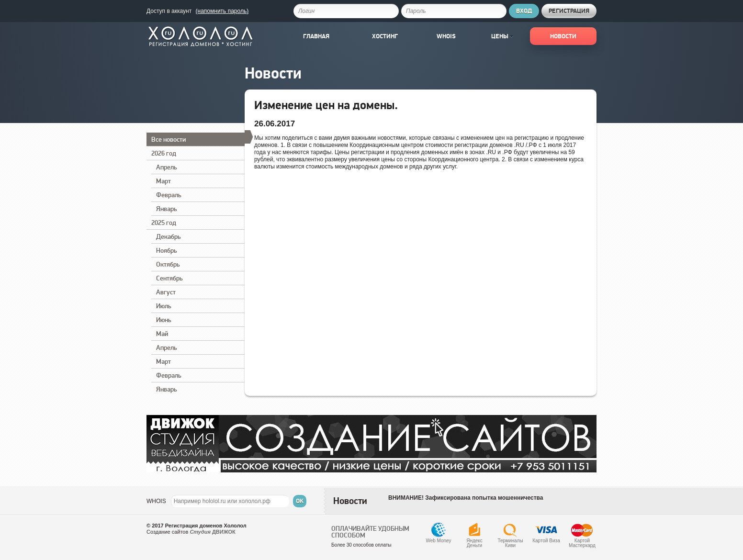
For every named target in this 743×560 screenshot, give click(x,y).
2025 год (164, 223)
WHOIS (156, 501)
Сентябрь (169, 278)
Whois (446, 36)
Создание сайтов (167, 532)
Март (163, 181)
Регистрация (569, 11)
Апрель (167, 167)
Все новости (198, 138)
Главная (316, 36)
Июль (164, 306)
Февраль (169, 195)
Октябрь (168, 264)
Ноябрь (167, 250)
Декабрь (169, 236)
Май (162, 334)
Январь (167, 209)
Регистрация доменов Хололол (206, 526)
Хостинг (385, 36)
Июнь (164, 320)
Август (166, 292)
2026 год (164, 153)
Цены (502, 36)
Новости (563, 36)
